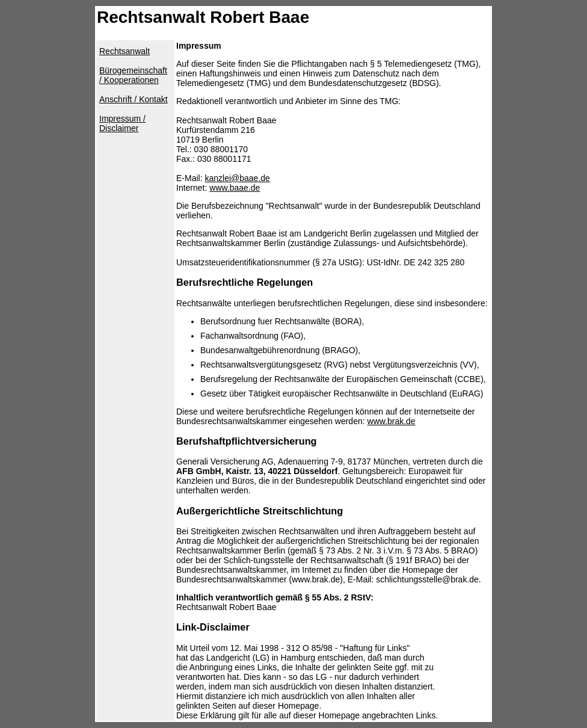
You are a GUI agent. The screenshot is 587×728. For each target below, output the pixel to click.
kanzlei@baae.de (237, 178)
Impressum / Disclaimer (122, 123)
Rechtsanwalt (124, 51)
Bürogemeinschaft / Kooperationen (133, 75)
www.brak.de (392, 421)
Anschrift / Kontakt (134, 99)
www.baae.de (235, 188)
